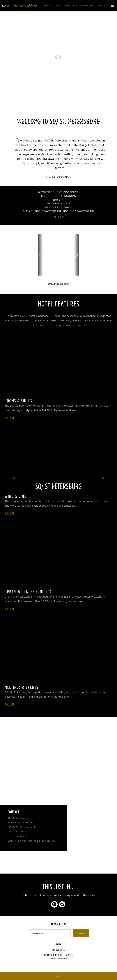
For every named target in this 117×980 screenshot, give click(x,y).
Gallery (75, 6)
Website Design (63, 958)
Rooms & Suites (48, 6)
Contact (58, 944)
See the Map (59, 217)
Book (58, 976)
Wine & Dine (59, 6)
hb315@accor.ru (48, 211)
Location (67, 6)
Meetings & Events (103, 6)
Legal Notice (59, 950)
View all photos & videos (59, 284)
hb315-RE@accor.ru (79, 211)
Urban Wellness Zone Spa (88, 6)
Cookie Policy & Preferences (58, 955)
